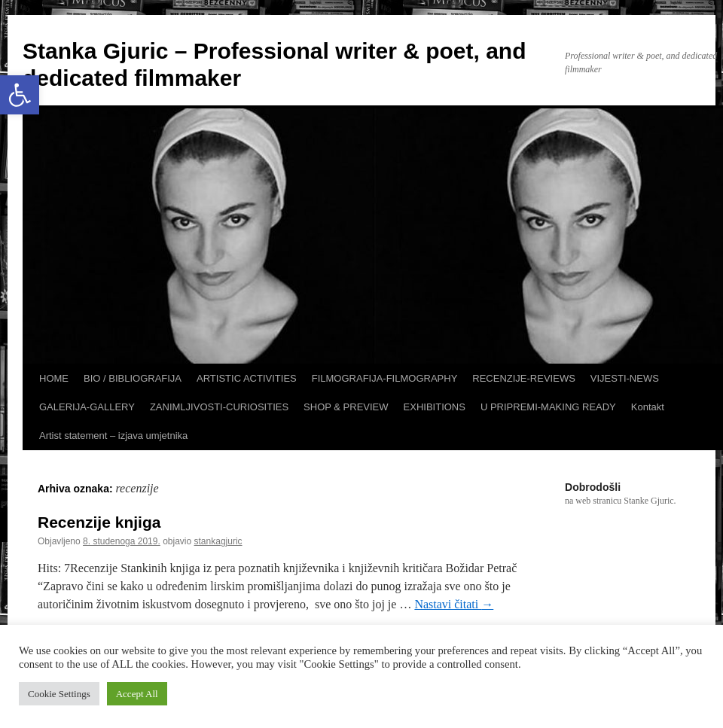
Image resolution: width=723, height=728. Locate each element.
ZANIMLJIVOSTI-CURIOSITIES (219, 407)
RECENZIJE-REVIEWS (524, 378)
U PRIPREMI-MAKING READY (548, 407)
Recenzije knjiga (99, 522)
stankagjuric (218, 541)
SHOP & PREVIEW (346, 407)
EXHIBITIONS (435, 407)
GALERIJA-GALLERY (87, 407)
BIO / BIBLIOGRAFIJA (133, 378)
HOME (54, 378)
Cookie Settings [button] (59, 694)
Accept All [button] (137, 694)
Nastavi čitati (454, 604)
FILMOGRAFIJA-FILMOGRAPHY (385, 378)
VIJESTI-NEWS (625, 378)
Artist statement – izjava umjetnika (113, 436)
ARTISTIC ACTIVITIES (247, 378)
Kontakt (648, 407)
